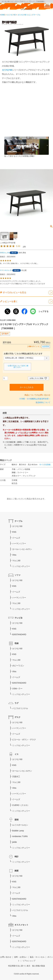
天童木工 (16, 777)
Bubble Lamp (18, 831)
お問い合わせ (6, 957)
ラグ (17, 703)
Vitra (14, 555)
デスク (18, 717)
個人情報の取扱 (39, 966)
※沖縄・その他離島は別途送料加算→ (35, 399)
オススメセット (21, 925)
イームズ (16, 538)
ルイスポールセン (20, 825)
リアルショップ (29, 961)
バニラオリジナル (20, 708)
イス (17, 754)
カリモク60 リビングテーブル (29, 15)
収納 (17, 643)
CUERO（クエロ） (21, 805)
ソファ (18, 575)
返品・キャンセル (37, 957)
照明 (17, 820)
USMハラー (17, 689)
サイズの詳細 (45, 465)
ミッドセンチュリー (21, 566)
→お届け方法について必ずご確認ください (17, 366)
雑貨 (17, 871)
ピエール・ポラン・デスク (24, 740)
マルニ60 (16, 561)
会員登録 (46, 346)
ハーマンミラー (19, 543)
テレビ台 (19, 618)
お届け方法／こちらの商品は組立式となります (23, 354)
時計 (17, 857)
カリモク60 (11, 15)
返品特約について (43, 403)
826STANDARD (19, 634)
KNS (14, 532)
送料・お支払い (21, 957)
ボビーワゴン (18, 666)
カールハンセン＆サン (22, 549)
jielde (14, 842)
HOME (3, 15)
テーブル (19, 521)
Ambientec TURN (20, 836)
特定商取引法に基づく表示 (19, 966)
